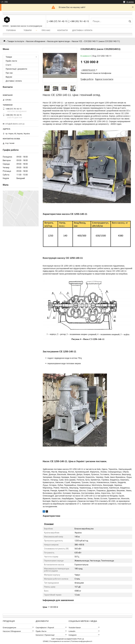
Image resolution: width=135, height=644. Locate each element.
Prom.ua (81, 639)
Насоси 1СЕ (77, 41)
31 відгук (130, 2)
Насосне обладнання (36, 41)
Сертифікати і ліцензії (45, 628)
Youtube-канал (75, 628)
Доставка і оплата (82, 30)
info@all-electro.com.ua (15, 124)
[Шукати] (130, 21)
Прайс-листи (11, 61)
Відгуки (9, 77)
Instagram (73, 635)
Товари (28, 30)
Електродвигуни (9, 628)
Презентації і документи (16, 69)
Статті (8, 65)
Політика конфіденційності (82, 641)
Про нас (46, 30)
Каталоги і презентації (45, 635)
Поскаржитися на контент (60, 641)
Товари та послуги (16, 41)
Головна (11, 30)
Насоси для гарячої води (58, 41)
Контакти (63, 30)
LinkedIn (72, 631)
